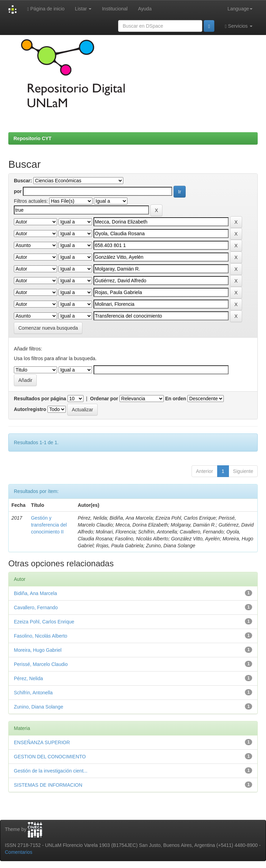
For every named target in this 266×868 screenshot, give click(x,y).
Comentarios (19, 852)
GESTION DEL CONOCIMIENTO (50, 757)
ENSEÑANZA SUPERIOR (42, 742)
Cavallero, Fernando (36, 607)
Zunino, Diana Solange (38, 707)
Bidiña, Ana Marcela (36, 593)
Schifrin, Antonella (33, 693)
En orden (176, 399)
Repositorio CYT (33, 138)
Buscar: (23, 181)
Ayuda (145, 9)
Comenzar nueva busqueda (48, 328)
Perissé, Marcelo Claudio (41, 664)
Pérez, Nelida (28, 678)
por (18, 191)
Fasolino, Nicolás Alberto (41, 636)
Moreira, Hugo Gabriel (38, 650)
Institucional (115, 9)
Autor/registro (30, 409)
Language (240, 9)
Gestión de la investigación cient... (51, 771)
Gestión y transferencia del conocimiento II (49, 525)
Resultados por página (40, 399)
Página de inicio (46, 9)
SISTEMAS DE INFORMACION (48, 785)
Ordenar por (104, 399)
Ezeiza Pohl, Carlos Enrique (44, 622)
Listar (83, 9)
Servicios (239, 26)
